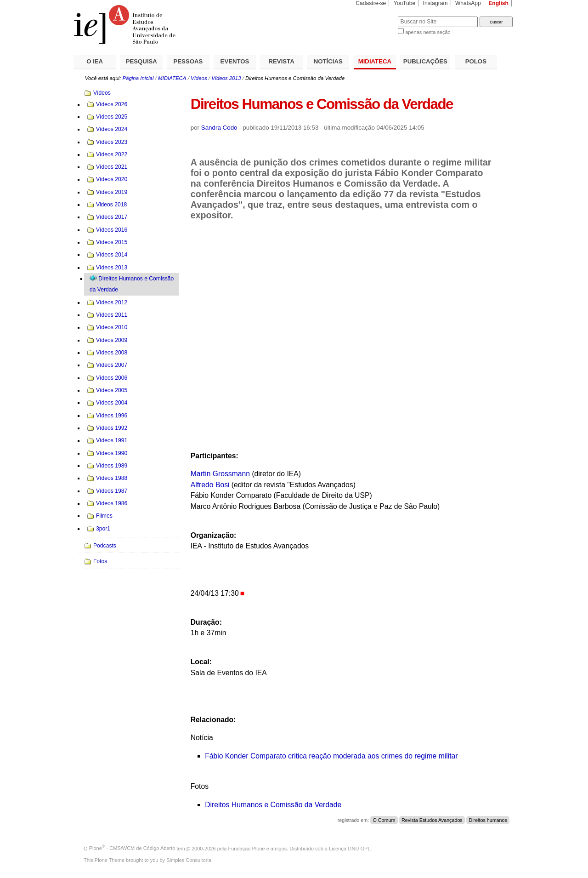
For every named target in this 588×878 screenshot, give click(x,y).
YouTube (405, 3)
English (498, 3)
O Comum (384, 820)
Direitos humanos (488, 820)
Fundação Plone (247, 848)
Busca (376, 16)
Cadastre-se (371, 3)
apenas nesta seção (428, 32)
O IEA (95, 61)
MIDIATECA (375, 61)
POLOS (476, 61)
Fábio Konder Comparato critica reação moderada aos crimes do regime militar (331, 756)
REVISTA (282, 61)
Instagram (435, 3)
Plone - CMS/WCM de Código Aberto (132, 848)
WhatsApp (468, 3)
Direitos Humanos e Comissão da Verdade (273, 805)
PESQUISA (141, 61)
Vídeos (199, 78)
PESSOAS (188, 61)
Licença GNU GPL (350, 848)
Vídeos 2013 (226, 78)
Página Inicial (138, 78)
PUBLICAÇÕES (425, 61)
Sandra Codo (219, 128)
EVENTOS (235, 61)
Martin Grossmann (220, 474)
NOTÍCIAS (328, 61)
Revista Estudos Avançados (432, 820)
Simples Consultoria (189, 860)
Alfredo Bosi (210, 485)
